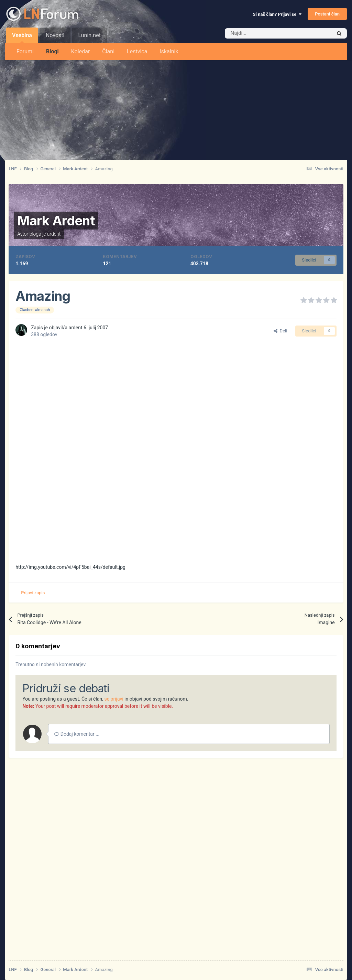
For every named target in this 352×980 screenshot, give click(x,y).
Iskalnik (169, 51)
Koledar (80, 51)
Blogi (52, 51)
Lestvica (137, 51)
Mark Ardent (56, 221)
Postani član (327, 14)
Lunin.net (89, 35)
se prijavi (114, 699)
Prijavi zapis (33, 593)
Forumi (25, 51)
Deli (280, 331)
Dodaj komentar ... (77, 734)
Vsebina (22, 38)
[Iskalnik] (264, 33)
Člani (108, 51)
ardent (54, 234)
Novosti (55, 35)
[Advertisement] (176, 108)
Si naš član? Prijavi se (277, 14)
